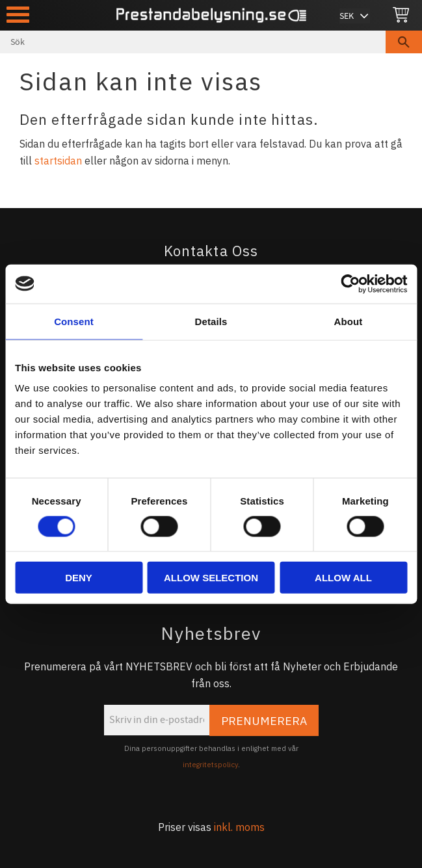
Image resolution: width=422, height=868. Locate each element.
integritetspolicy (210, 765)
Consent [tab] (74, 321)
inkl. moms (239, 827)
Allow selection (211, 578)
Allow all (343, 578)
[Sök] (404, 42)
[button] (18, 15)
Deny (79, 578)
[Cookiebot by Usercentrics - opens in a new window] (350, 283)
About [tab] (349, 321)
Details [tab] (211, 321)
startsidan (58, 161)
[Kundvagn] (401, 15)
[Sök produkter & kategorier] (193, 42)
